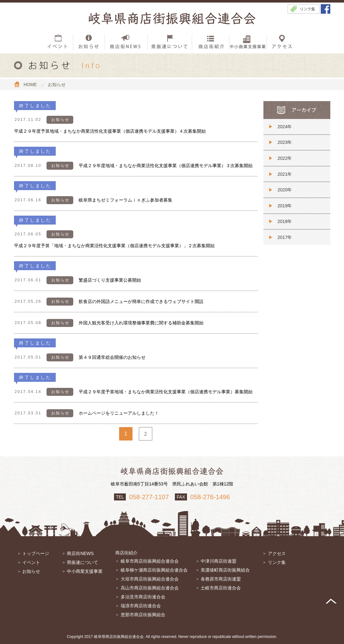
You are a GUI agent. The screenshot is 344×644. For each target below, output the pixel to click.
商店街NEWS (80, 553)
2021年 (285, 174)
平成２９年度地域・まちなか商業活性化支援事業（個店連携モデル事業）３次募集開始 (166, 166)
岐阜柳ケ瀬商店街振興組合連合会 (154, 570)
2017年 (285, 237)
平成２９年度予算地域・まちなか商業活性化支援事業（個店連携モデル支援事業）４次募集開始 (110, 131)
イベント (31, 562)
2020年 (285, 190)
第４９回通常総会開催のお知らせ (112, 357)
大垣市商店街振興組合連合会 (150, 579)
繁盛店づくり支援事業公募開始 (110, 280)
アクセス (277, 553)
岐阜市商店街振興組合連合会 (150, 561)
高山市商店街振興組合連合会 (150, 588)
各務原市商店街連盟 (221, 579)
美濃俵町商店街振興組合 (225, 570)
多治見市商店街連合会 (143, 597)
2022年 (285, 158)
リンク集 (277, 562)
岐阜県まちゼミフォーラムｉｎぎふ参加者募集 (125, 200)
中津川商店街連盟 (219, 561)
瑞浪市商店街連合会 (141, 606)
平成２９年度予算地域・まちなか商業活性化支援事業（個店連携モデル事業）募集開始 (166, 392)
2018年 (285, 221)
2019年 (285, 206)
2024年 (285, 127)
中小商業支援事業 (85, 571)
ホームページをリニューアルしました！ (119, 413)
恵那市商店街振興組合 (143, 615)
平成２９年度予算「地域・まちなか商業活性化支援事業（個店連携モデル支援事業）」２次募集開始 (114, 246)
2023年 (285, 142)
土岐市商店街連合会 (221, 588)
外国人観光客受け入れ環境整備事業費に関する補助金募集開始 (141, 323)
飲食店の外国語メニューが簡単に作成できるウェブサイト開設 (141, 301)
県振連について (82, 562)
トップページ (36, 553)
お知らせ (31, 571)
